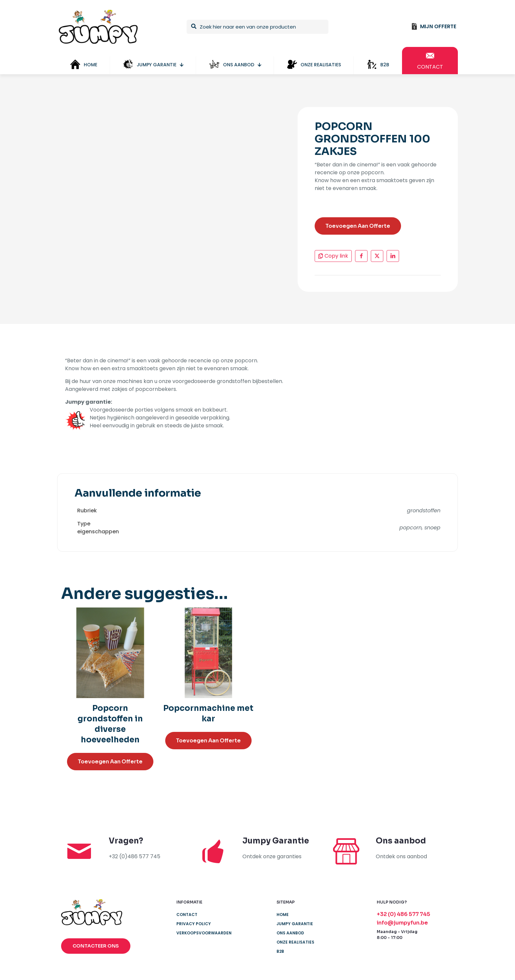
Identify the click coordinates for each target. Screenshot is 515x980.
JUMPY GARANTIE (295, 924)
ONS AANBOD (290, 933)
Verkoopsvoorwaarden (204, 933)
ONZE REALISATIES (295, 942)
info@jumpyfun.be (402, 923)
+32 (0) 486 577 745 (403, 914)
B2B (280, 951)
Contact (187, 915)
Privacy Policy (194, 924)
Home (283, 915)
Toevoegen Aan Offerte (358, 226)
